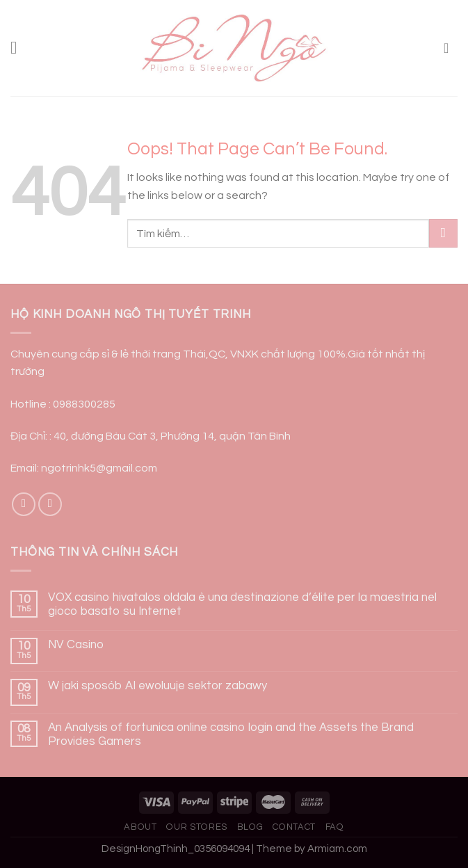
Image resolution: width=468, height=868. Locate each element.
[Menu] (19, 48)
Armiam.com (337, 849)
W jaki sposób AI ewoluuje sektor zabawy (158, 686)
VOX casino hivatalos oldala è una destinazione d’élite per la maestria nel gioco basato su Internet (242, 604)
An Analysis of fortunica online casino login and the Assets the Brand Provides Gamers (231, 734)
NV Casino (76, 645)
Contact (294, 827)
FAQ (335, 827)
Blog (250, 827)
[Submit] (443, 233)
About (140, 827)
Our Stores (196, 827)
